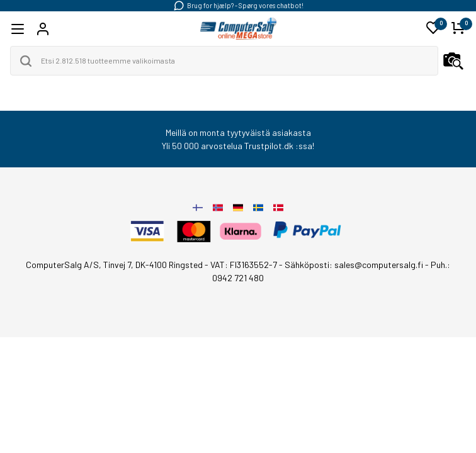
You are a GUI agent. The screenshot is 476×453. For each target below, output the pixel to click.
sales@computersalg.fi (379, 265)
